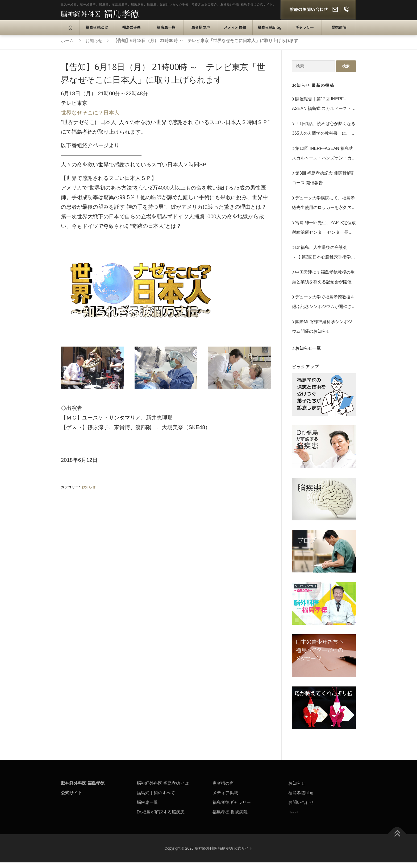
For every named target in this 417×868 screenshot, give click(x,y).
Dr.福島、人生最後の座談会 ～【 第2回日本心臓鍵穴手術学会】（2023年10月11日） (322, 259)
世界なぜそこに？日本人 (90, 118)
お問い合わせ (301, 808)
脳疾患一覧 (163, 33)
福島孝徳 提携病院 (230, 818)
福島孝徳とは (96, 33)
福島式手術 (129, 33)
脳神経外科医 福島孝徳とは (163, 789)
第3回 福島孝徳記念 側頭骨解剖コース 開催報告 (324, 184)
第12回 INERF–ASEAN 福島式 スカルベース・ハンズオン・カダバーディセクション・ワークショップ (324, 160)
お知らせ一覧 (308, 354)
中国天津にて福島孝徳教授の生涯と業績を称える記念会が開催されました (324, 284)
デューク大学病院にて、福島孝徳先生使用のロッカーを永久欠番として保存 (324, 210)
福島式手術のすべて (156, 798)
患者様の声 (198, 33)
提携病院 (334, 33)
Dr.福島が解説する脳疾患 (161, 818)
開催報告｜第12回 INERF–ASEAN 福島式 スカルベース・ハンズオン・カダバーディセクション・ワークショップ (324, 111)
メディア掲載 (225, 798)
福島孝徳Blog (271, 33)
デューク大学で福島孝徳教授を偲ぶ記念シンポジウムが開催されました (324, 309)
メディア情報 (235, 33)
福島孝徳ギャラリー (232, 808)
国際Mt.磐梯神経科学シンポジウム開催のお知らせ (322, 332)
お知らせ (89, 493)
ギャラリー (302, 33)
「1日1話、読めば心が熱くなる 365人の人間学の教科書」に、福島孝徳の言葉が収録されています (324, 135)
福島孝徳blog (301, 798)
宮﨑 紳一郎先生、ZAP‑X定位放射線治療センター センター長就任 (324, 234)
